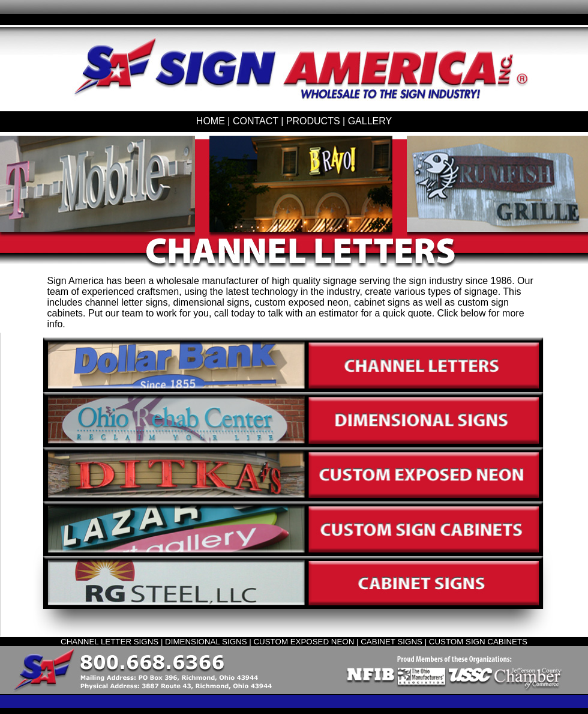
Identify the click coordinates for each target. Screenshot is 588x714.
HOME (211, 121)
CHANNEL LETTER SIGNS (109, 642)
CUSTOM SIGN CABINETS (478, 642)
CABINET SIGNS (391, 642)
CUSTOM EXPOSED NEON (304, 642)
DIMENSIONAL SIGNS (206, 642)
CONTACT (256, 121)
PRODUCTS (313, 121)
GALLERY (370, 121)
